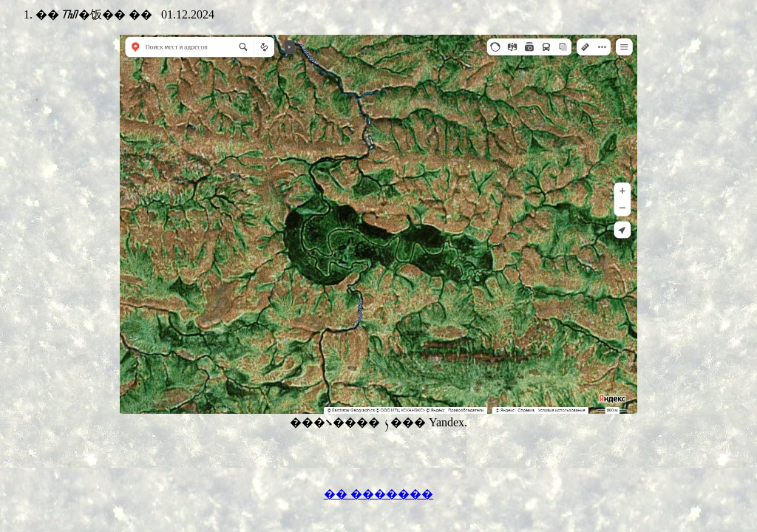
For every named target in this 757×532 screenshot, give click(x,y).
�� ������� (378, 494)
